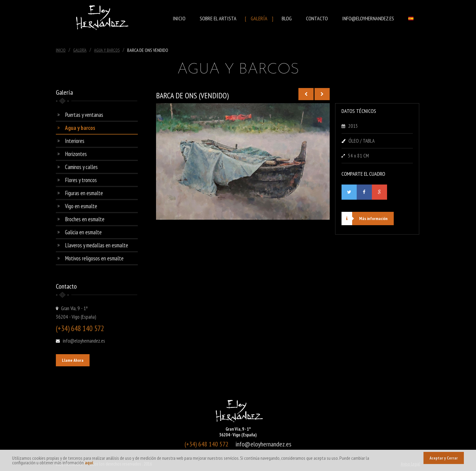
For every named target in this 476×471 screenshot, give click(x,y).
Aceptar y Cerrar (444, 458)
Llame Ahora (73, 360)
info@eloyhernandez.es (368, 18)
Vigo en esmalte (81, 206)
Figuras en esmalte (84, 193)
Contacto (317, 18)
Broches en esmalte (85, 219)
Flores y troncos (81, 180)
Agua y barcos (80, 128)
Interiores (75, 141)
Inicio (179, 18)
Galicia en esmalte (83, 232)
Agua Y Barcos (107, 50)
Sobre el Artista (218, 18)
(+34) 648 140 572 (80, 328)
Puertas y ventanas (84, 115)
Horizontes (76, 154)
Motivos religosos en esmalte (94, 258)
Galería (259, 18)
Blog (287, 18)
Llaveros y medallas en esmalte (97, 245)
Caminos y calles (81, 167)
